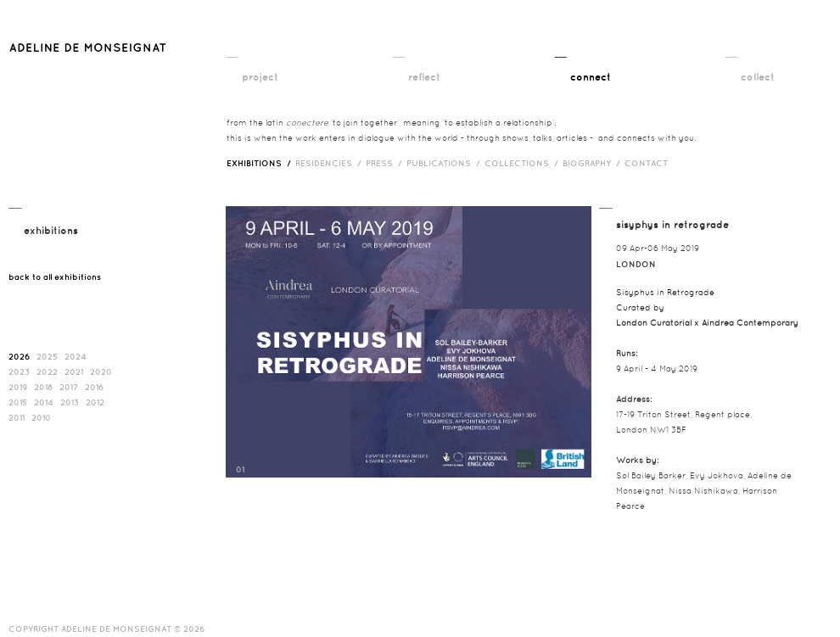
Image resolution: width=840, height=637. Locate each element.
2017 (69, 387)
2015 (18, 402)
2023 (19, 372)
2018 (43, 387)
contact (646, 163)
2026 (19, 356)
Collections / (524, 163)
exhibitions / (261, 163)
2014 (44, 402)
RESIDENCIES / (330, 163)
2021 (74, 372)
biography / (594, 163)
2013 (70, 402)
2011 (17, 417)
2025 (47, 356)
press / (386, 163)
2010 (41, 417)
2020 (101, 372)
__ (232, 52)
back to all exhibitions (55, 277)
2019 (18, 387)
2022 (47, 372)
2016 (94, 387)
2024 (76, 356)
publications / (445, 163)
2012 (95, 402)
